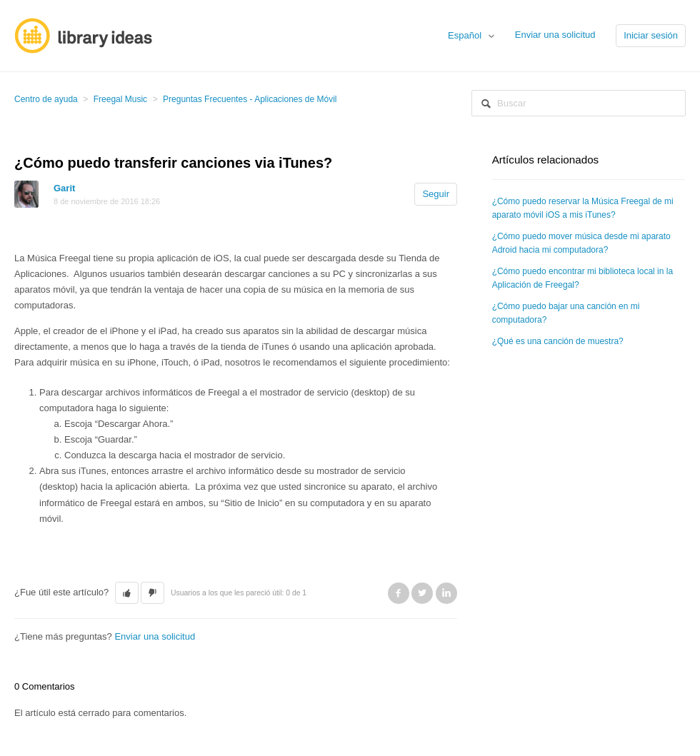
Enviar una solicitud (555, 35)
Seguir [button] (436, 194)
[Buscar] (579, 103)
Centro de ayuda (46, 99)
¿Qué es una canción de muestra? (558, 341)
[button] (127, 593)
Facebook (399, 593)
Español (466, 35)
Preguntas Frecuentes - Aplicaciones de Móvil (250, 99)
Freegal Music (120, 99)
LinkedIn (446, 593)
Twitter (422, 593)
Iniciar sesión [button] (651, 35)
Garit (64, 188)
